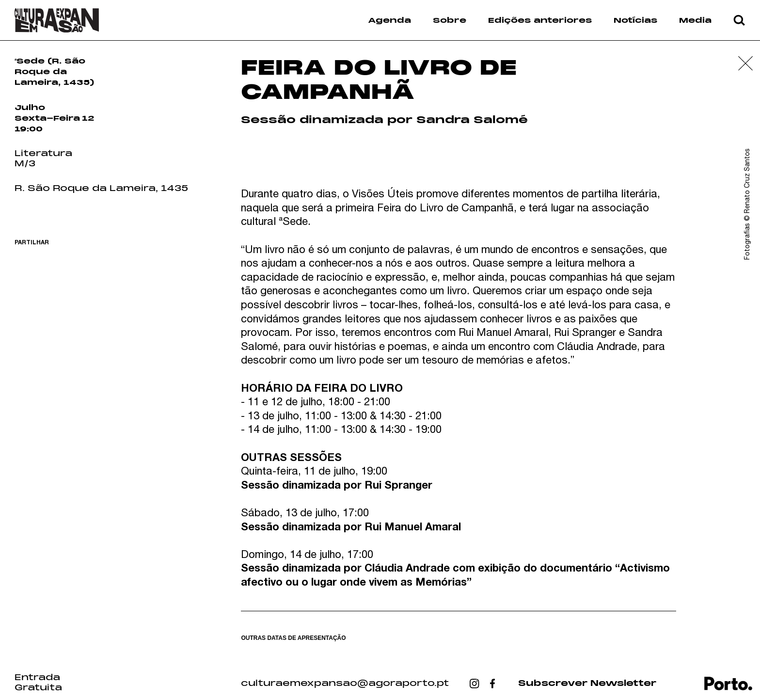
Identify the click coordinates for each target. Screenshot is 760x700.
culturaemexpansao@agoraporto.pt (345, 684)
